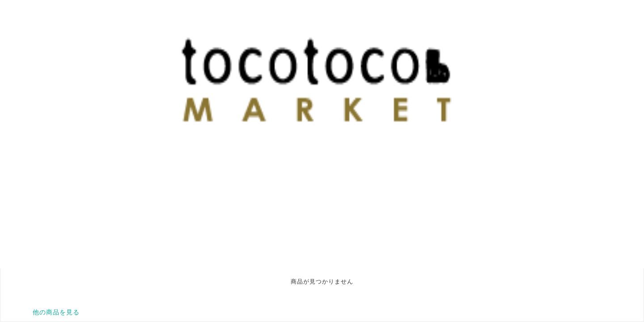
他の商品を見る (56, 312)
